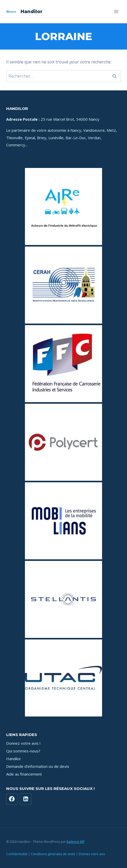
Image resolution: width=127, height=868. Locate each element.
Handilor (14, 759)
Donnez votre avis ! (23, 743)
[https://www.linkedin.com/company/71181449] (26, 799)
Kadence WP (76, 842)
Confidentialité (17, 854)
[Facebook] (12, 799)
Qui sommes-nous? (23, 751)
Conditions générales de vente (53, 854)
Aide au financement (24, 774)
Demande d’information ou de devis (38, 766)
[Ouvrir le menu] (116, 11)
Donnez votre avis (92, 854)
